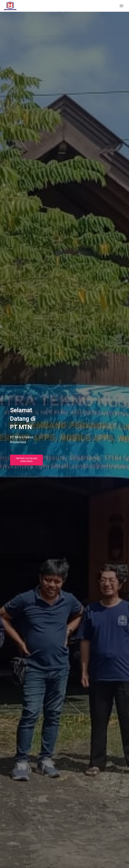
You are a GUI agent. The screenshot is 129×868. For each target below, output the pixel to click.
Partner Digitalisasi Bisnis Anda (27, 460)
